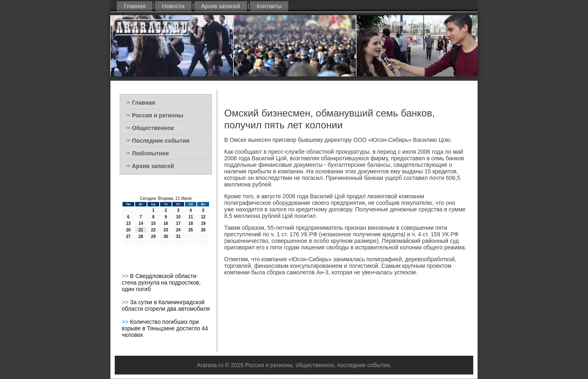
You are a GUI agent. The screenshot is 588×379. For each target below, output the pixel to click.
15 (153, 223)
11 (191, 217)
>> (126, 276)
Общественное (153, 128)
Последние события (161, 141)
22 (153, 230)
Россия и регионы (158, 115)
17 (178, 223)
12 (203, 217)
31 (178, 237)
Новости (173, 6)
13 (128, 223)
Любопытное (150, 153)
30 (166, 237)
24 (178, 230)
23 (166, 230)
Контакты (269, 6)
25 (191, 230)
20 (128, 230)
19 (203, 223)
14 (141, 223)
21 (141, 230)
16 (166, 223)
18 (191, 223)
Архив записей (221, 6)
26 (203, 230)
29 (153, 237)
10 (178, 217)
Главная (135, 6)
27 (128, 237)
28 (141, 237)
